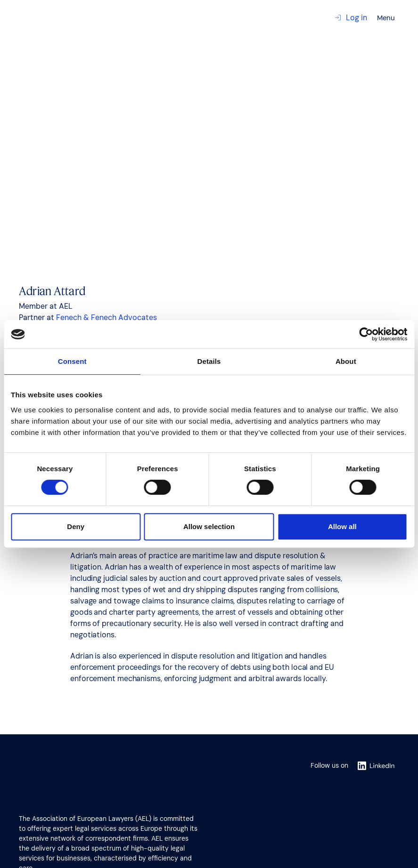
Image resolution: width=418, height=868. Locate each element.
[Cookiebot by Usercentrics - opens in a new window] (366, 334)
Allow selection (209, 526)
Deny (76, 526)
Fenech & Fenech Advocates (107, 317)
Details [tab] (209, 361)
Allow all (342, 526)
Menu (386, 18)
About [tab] (346, 361)
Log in (351, 18)
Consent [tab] (72, 361)
